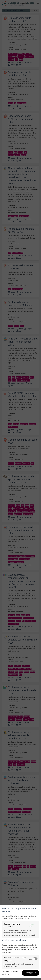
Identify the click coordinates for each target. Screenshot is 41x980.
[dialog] (20, 941)
